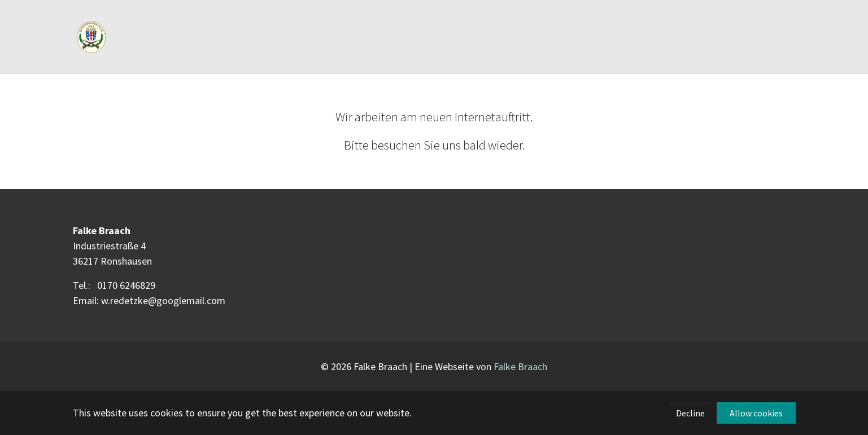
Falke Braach (520, 366)
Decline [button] (690, 413)
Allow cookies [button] (756, 413)
